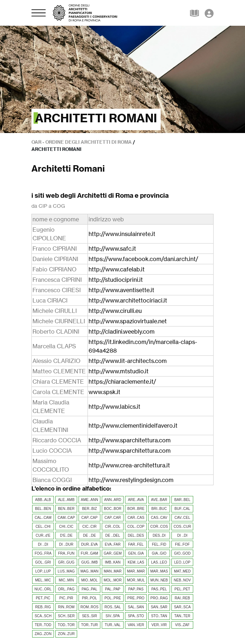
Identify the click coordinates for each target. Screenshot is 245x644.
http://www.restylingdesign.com (131, 480)
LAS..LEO (159, 562)
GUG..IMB (89, 562)
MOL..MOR (113, 580)
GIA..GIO (159, 553)
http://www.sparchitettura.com (130, 440)
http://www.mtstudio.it (119, 371)
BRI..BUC (159, 509)
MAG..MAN (89, 571)
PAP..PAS (136, 589)
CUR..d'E (43, 535)
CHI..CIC (66, 527)
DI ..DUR (66, 544)
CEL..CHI (43, 527)
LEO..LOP (182, 562)
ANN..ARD (113, 500)
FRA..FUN (66, 553)
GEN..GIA (136, 553)
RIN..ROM (66, 607)
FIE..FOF (182, 544)
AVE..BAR (159, 500)
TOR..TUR (89, 625)
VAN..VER (136, 625)
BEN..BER (66, 509)
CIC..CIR (90, 527)
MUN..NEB (159, 580)
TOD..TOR (66, 625)
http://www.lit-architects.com (128, 361)
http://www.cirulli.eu (115, 311)
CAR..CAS (136, 518)
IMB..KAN (113, 562)
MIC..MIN (66, 580)
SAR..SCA (182, 607)
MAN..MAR (113, 571)
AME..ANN (89, 500)
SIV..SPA (112, 616)
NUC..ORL (43, 589)
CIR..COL (113, 527)
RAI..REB (182, 598)
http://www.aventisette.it (121, 290)
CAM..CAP (66, 518)
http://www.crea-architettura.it (129, 465)
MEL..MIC (43, 580)
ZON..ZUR (66, 634)
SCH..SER (66, 616)
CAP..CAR (113, 518)
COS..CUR (182, 527)
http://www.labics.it (114, 407)
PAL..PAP (113, 589)
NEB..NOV (182, 580)
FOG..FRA (43, 553)
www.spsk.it (104, 392)
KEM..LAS (136, 562)
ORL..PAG (66, 589)
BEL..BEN (43, 509)
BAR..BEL (182, 500)
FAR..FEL (136, 544)
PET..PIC (43, 598)
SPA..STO (136, 616)
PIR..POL (89, 598)
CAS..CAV (159, 518)
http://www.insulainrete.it (122, 234)
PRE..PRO (136, 598)
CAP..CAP (89, 518)
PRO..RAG (159, 598)
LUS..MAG (66, 571)
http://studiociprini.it (116, 280)
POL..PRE (112, 598)
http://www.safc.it (112, 249)
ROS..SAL (112, 607)
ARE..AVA (136, 500)
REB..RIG (43, 607)
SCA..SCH (43, 616)
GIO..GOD (182, 553)
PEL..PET (182, 589)
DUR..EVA (89, 544)
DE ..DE (89, 535)
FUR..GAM (89, 553)
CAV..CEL (182, 518)
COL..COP (136, 527)
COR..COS (159, 527)
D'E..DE (66, 535)
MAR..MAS (159, 571)
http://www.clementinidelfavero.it (133, 426)
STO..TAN (159, 616)
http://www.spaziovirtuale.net (128, 321)
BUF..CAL (182, 509)
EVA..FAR (112, 544)
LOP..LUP (43, 571)
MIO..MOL (89, 580)
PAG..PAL (89, 589)
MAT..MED (182, 571)
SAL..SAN (136, 607)
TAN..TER (182, 616)
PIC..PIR (66, 598)
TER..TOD (43, 625)
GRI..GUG (66, 562)
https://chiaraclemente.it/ (122, 382)
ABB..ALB (43, 500)
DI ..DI (182, 535)
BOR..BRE (136, 509)
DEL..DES (136, 535)
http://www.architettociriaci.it (128, 300)
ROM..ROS (89, 607)
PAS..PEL (159, 589)
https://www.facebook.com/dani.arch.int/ (143, 259)
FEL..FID (159, 544)
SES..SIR (89, 616)
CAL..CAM (43, 518)
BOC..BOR (113, 509)
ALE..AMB (66, 500)
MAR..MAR (136, 571)
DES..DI (159, 535)
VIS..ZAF (182, 625)
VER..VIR (159, 625)
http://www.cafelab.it (117, 269)
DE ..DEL (113, 535)
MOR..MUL (136, 580)
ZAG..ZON (43, 634)
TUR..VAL (112, 625)
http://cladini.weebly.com (122, 331)
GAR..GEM (112, 553)
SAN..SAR (159, 607)
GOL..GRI (43, 562)
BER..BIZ (90, 509)
